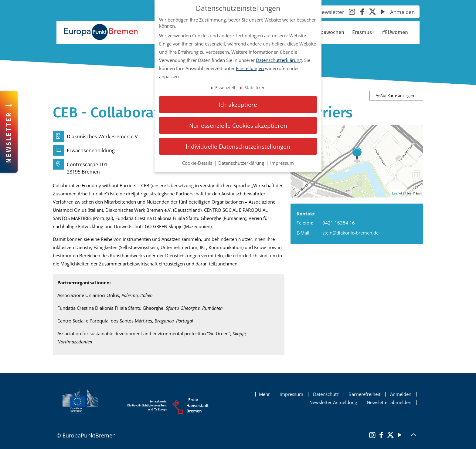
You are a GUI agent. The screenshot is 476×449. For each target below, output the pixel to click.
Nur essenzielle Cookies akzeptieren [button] (238, 125)
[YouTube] (383, 12)
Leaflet (397, 193)
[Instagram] (352, 12)
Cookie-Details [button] (198, 163)
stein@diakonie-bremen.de (350, 233)
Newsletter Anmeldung (333, 402)
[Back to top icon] (413, 435)
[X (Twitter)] (372, 12)
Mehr (264, 394)
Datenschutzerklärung (279, 60)
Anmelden (402, 12)
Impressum (291, 394)
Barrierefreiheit (364, 394)
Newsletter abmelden (389, 402)
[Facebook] (362, 12)
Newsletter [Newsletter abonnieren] (331, 12)
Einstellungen (250, 68)
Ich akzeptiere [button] (238, 105)
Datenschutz (326, 394)
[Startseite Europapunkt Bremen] (101, 32)
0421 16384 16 (339, 223)
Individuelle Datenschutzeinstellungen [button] (238, 146)
